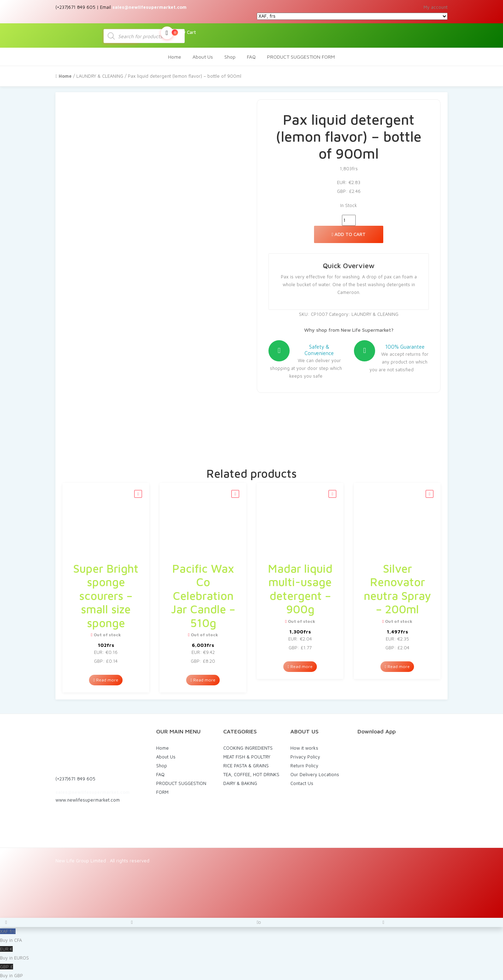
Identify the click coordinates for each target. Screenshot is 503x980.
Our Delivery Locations (315, 774)
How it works (304, 748)
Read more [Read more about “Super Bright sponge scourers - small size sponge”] (106, 680)
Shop (230, 57)
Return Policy (304, 766)
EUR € (251, 954)
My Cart (178, 33)
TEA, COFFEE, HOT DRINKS (251, 774)
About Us (203, 57)
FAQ (251, 57)
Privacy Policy (305, 757)
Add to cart (349, 234)
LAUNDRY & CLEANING (100, 76)
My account (436, 7)
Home (175, 57)
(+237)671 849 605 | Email (121, 7)
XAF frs (251, 937)
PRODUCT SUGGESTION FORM (301, 57)
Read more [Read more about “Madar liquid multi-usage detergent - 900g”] (300, 666)
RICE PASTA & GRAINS (246, 766)
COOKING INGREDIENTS (248, 748)
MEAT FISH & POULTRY (247, 757)
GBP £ (251, 972)
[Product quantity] (349, 220)
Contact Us (302, 783)
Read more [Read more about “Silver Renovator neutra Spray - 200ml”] (397, 666)
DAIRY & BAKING (240, 783)
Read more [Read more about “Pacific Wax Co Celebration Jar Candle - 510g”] (203, 680)
